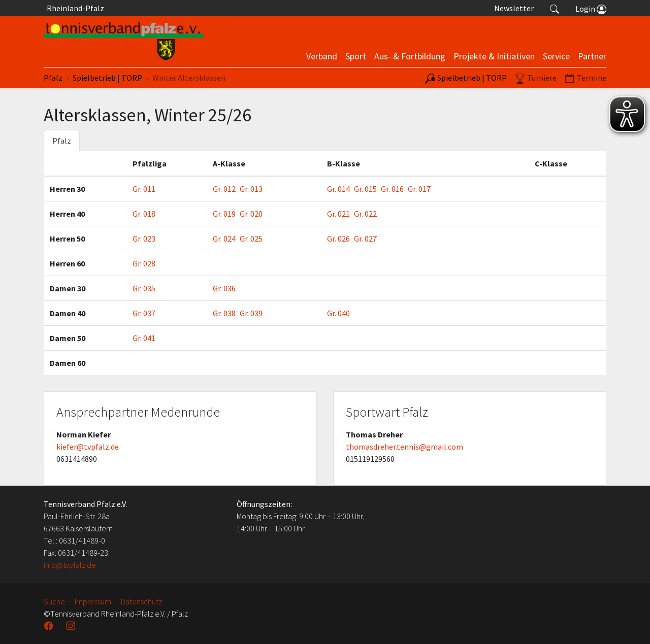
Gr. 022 (365, 214)
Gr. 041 (144, 338)
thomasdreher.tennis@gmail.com (404, 447)
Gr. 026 (338, 239)
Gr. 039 (251, 313)
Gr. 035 (144, 288)
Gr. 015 (365, 189)
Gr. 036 (224, 288)
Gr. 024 (224, 239)
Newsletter (514, 8)
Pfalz (62, 141)
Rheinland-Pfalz (74, 8)
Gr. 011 (144, 189)
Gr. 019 (224, 214)
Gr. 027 (365, 239)
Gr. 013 (251, 189)
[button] (555, 8)
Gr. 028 (144, 263)
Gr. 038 (224, 313)
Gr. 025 (251, 239)
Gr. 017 (419, 189)
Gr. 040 (338, 313)
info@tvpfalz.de (70, 565)
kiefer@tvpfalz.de (88, 447)
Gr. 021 (338, 214)
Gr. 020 (251, 214)
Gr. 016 (392, 189)
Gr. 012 (224, 189)
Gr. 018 (144, 214)
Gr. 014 (338, 189)
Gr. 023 (144, 239)
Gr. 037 (144, 313)
